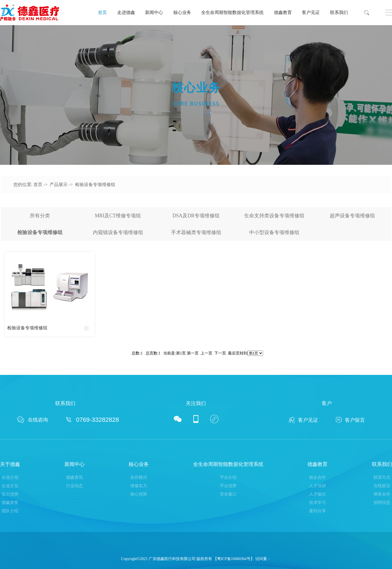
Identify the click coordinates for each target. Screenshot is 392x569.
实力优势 (10, 494)
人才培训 (318, 486)
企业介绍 (10, 477)
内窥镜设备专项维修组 (118, 232)
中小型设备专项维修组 (274, 232)
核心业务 (182, 12)
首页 (102, 12)
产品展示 (59, 184)
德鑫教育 (283, 12)
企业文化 (10, 486)
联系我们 (339, 12)
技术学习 (318, 503)
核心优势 (139, 494)
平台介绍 (228, 477)
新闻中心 (154, 12)
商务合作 (382, 494)
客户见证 (311, 12)
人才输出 (318, 494)
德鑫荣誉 (10, 503)
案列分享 (318, 511)
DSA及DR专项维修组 (196, 216)
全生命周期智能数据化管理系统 (232, 12)
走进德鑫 (126, 12)
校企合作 (318, 477)
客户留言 (350, 420)
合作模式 (139, 477)
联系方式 (382, 477)
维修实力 (139, 486)
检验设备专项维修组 (95, 184)
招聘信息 (382, 503)
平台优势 (228, 486)
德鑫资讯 (74, 477)
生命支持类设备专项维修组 (274, 216)
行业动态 (74, 486)
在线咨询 (33, 420)
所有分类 (40, 216)
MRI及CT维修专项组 (118, 216)
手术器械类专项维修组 (196, 232)
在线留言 (382, 486)
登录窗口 (228, 494)
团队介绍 (10, 511)
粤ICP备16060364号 (234, 559)
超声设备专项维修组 (352, 216)
